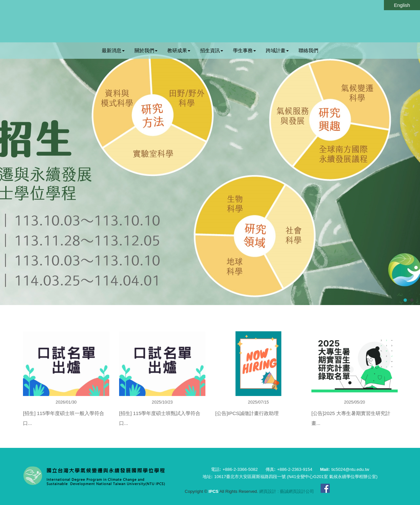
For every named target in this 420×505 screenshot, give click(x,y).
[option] (66, 385)
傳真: (270, 469)
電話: (216, 469)
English (402, 5)
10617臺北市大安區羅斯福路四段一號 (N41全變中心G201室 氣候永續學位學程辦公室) (296, 477)
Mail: (325, 469)
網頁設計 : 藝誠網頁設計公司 (287, 491)
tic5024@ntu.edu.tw (350, 469)
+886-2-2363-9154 (294, 469)
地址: (207, 477)
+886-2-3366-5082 (240, 469)
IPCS (210, 22)
